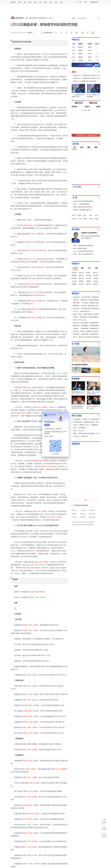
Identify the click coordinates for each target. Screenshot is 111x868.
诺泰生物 (18, 833)
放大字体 (66, 33)
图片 (51, 2)
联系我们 (74, 514)
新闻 (20, 2)
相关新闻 (104, 835)
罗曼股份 (18, 814)
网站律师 (83, 517)
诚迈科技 (28, 562)
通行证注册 (92, 514)
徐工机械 (21, 309)
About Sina (92, 510)
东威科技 (21, 292)
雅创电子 (18, 705)
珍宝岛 (19, 225)
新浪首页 (13, 2)
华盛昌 (17, 847)
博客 (46, 2)
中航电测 (24, 597)
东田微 (19, 259)
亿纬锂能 (21, 318)
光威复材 (18, 722)
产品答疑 (74, 517)
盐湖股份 (20, 242)
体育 (25, 2)
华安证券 (18, 387)
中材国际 (24, 592)
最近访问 (79, 103)
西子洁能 (18, 791)
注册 (86, 2)
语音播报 (104, 828)
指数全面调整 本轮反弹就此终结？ (39, 18)
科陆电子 (28, 407)
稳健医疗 (18, 694)
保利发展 (18, 841)
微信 (82, 33)
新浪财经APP (49, 33)
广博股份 (18, 675)
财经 (30, 2)
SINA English (92, 517)
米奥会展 (18, 716)
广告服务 (83, 510)
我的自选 (93, 103)
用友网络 (18, 761)
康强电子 (20, 276)
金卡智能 (18, 711)
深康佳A (27, 511)
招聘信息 (83, 514)
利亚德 (43, 517)
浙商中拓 (18, 686)
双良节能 (18, 797)
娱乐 (35, 2)
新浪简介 (74, 510)
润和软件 (19, 568)
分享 (87, 33)
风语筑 (37, 466)
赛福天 (17, 769)
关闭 (67, 415)
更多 (62, 2)
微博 (77, 33)
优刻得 (17, 750)
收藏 (71, 33)
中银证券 (20, 551)
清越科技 (18, 855)
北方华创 (20, 251)
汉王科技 (28, 461)
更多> (86, 500)
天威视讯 (18, 700)
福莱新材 (18, 819)
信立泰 (17, 825)
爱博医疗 (18, 630)
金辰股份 (18, 625)
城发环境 (18, 805)
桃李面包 (18, 727)
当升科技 (20, 267)
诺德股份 (18, 777)
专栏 (56, 2)
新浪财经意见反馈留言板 (81, 505)
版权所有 (91, 525)
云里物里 (18, 744)
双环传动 (18, 733)
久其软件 (20, 284)
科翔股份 (21, 301)
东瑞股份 (18, 864)
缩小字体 (61, 33)
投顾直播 (76, 444)
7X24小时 (77, 187)
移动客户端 (95, 2)
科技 (40, 2)
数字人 (25, 469)
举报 (56, 33)
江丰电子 (18, 783)
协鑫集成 (46, 769)
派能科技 (20, 234)
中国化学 (46, 373)
